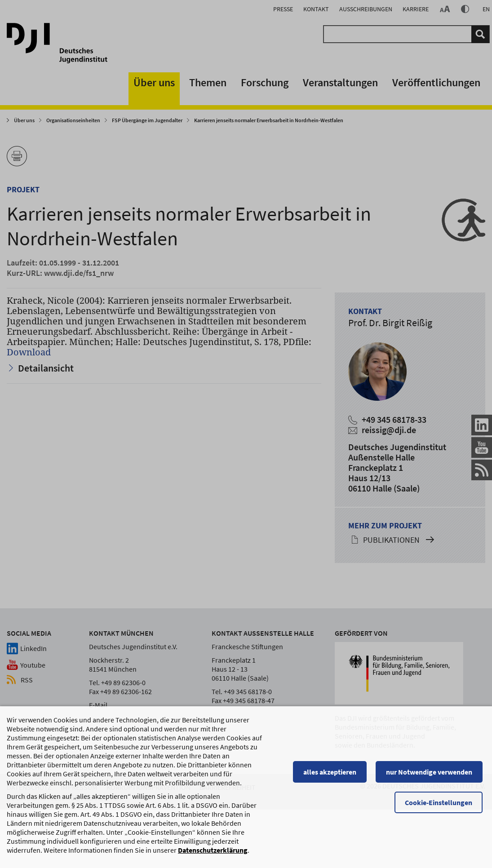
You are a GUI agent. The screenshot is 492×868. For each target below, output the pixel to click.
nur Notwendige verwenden (432, 773)
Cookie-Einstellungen (441, 803)
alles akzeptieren (332, 773)
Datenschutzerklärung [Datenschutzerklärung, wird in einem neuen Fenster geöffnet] (213, 851)
